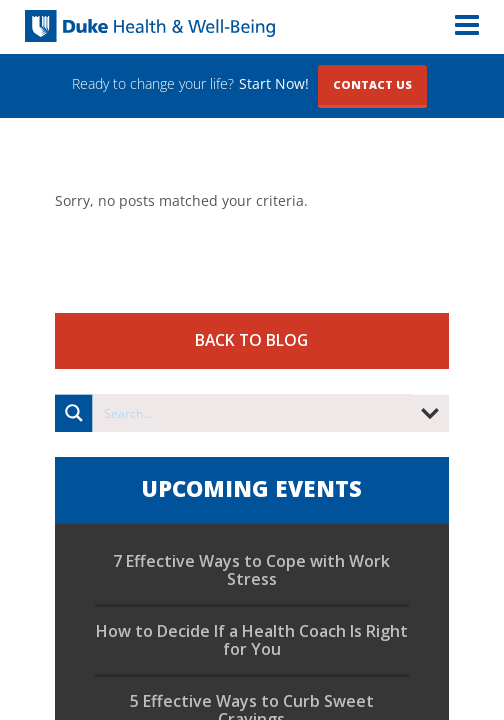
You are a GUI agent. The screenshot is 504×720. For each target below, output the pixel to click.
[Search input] (252, 413)
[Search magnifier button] (74, 413)
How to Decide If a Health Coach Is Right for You (252, 640)
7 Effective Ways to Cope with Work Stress (251, 570)
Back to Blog (251, 340)
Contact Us (372, 84)
